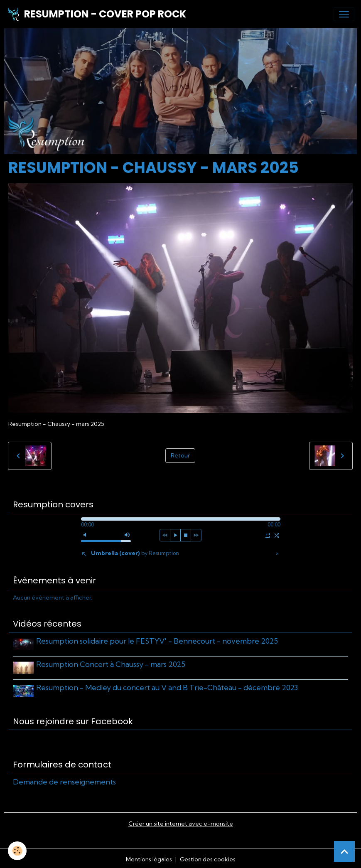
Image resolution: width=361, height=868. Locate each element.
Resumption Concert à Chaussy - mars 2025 (112, 663)
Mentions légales (149, 857)
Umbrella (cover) (135, 553)
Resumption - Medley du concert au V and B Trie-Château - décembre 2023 (168, 686)
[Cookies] (18, 851)
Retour (180, 455)
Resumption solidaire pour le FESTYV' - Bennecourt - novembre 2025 (158, 641)
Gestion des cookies (208, 857)
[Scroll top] (344, 851)
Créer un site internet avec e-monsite (181, 821)
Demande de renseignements (64, 779)
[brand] (96, 14)
